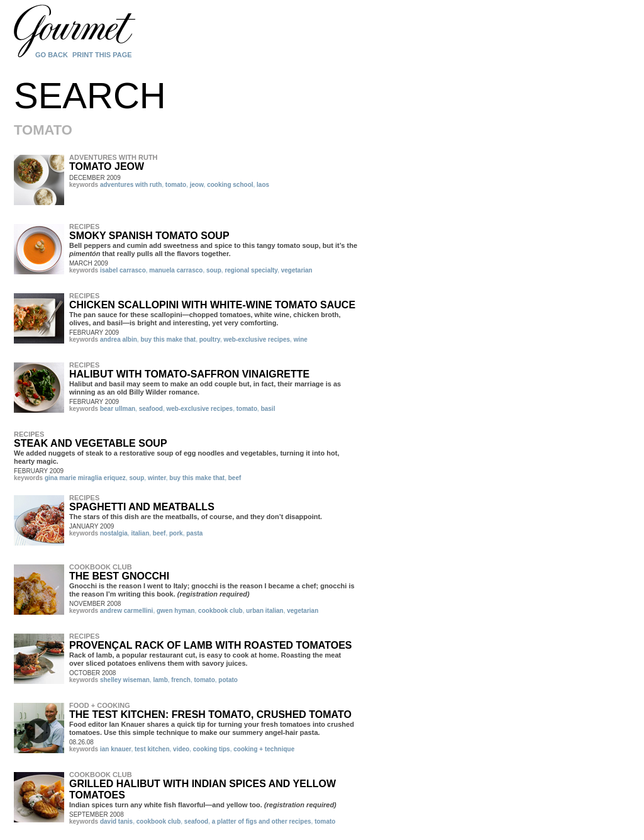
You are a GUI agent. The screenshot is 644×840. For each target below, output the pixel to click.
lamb (160, 680)
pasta (194, 533)
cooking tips (212, 749)
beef (235, 478)
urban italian (264, 611)
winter (157, 478)
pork (176, 533)
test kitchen (152, 749)
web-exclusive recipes (257, 339)
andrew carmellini (126, 611)
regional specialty (251, 270)
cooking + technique (264, 749)
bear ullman (118, 409)
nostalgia (114, 533)
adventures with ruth (131, 185)
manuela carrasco (176, 270)
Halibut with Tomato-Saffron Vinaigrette (189, 374)
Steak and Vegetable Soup (91, 443)
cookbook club (220, 611)
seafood (151, 409)
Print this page (102, 55)
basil (268, 409)
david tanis (116, 821)
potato (228, 680)
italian (140, 533)
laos (263, 185)
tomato (176, 185)
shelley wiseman (125, 680)
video (181, 749)
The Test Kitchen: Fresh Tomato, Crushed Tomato (210, 714)
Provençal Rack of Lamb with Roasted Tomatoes (210, 645)
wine (301, 339)
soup (214, 270)
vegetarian (297, 270)
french (181, 680)
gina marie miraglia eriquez (85, 478)
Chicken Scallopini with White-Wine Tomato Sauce (212, 305)
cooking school (230, 185)
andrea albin (119, 339)
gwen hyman (176, 611)
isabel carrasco (123, 270)
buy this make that (168, 339)
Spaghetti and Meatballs (142, 507)
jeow (197, 185)
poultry (210, 339)
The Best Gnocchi (119, 576)
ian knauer (115, 749)
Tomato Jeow (107, 166)
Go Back (52, 55)
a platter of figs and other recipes (262, 821)
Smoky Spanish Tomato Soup (149, 236)
